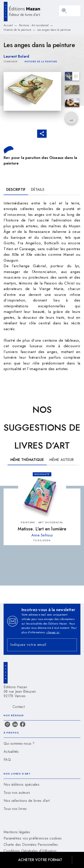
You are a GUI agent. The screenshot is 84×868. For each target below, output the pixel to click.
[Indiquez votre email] (36, 645)
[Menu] (70, 11)
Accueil (8, 25)
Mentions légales (17, 832)
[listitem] (7, 724)
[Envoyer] (71, 645)
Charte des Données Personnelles (31, 845)
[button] (41, 62)
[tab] (16, 190)
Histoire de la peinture (17, 30)
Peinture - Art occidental (34, 25)
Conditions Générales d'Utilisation (30, 851)
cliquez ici (53, 632)
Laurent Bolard (16, 56)
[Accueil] (22, 11)
